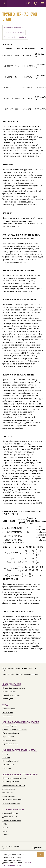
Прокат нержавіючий (11, 782)
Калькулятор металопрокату (27, 674)
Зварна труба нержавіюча (15, 37)
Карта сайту (37, 848)
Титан (6, 705)
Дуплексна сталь (9, 796)
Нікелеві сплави (12, 684)
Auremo (11, 4)
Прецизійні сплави (9, 692)
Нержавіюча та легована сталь (20, 774)
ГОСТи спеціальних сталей (12, 800)
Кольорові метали (13, 809)
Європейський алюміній (12, 820)
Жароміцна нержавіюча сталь (14, 785)
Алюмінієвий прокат (10, 813)
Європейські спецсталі (11, 695)
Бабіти (5, 824)
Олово (5, 831)
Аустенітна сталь (9, 789)
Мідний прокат (8, 737)
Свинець (6, 835)
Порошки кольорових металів (14, 778)
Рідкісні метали (8, 764)
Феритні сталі (7, 792)
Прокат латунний (9, 740)
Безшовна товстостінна (14, 32)
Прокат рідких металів (11, 761)
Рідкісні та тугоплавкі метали (20, 750)
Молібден (6, 757)
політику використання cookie (17, 864)
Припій (5, 828)
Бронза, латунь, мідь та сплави (21, 722)
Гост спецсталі (8, 699)
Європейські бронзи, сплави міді (15, 729)
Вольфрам (6, 754)
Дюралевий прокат (10, 817)
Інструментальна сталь (11, 803)
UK (28, 3)
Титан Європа (8, 716)
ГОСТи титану (8, 712)
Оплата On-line (8, 674)
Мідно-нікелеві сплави (11, 733)
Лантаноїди (7, 768)
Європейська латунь (10, 744)
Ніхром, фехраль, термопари (14, 688)
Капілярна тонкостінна (14, 28)
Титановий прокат (9, 709)
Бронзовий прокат (10, 726)
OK (40, 855)
